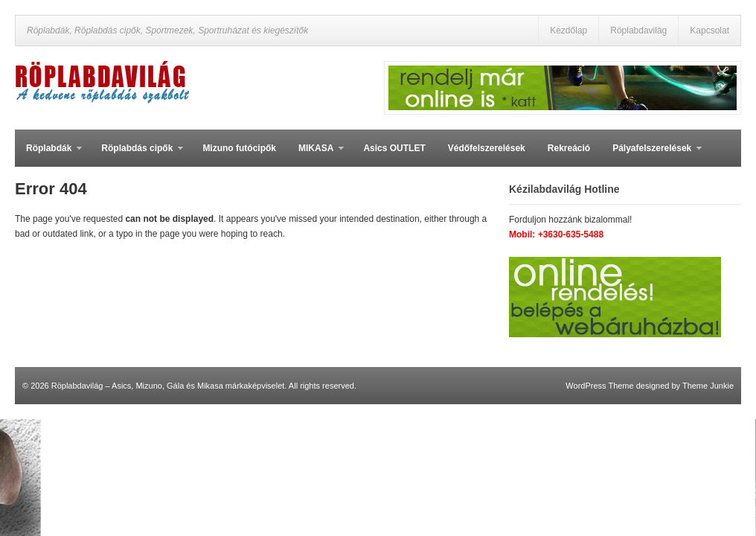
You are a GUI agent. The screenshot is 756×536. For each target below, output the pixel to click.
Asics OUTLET (394, 148)
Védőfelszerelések (487, 148)
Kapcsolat (709, 31)
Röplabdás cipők (137, 155)
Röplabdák (48, 155)
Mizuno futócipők (239, 148)
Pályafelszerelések (651, 155)
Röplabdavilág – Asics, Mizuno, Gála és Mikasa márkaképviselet (168, 386)
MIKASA (315, 155)
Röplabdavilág (638, 31)
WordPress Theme (599, 386)
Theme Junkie (708, 386)
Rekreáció (569, 148)
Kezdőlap (568, 31)
